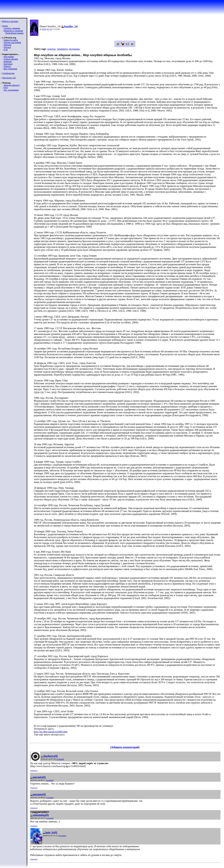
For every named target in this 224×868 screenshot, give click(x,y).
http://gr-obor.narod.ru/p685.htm (51, 732)
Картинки (8, 64)
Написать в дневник (13, 31)
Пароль (7, 66)
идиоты (51, 49)
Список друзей (11, 59)
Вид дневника (10, 69)
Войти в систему (10, 21)
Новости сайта (11, 40)
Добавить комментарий (125, 747)
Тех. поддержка (11, 90)
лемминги (62, 49)
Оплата (7, 47)
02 (48, 29)
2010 (44, 29)
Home (5, 26)
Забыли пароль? (12, 85)
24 (51, 29)
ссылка (60, 759)
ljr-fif (6, 50)
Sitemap (7, 45)
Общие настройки (12, 42)
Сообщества (8, 73)
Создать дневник (12, 28)
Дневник (8, 62)
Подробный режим (14, 33)
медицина (74, 49)
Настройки (9, 57)
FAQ (6, 88)
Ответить (34, 771)
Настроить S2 (9, 78)
